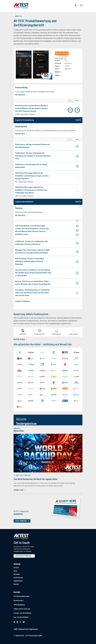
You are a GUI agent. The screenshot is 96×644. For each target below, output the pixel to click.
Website (59, 72)
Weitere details (20, 339)
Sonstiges (27, 475)
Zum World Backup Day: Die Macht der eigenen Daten (35, 479)
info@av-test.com (24, 609)
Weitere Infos (21, 95)
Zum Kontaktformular (25, 556)
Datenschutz (23, 629)
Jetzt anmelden (22, 521)
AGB (15, 629)
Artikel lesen (20, 490)
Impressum (33, 629)
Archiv (58, 76)
